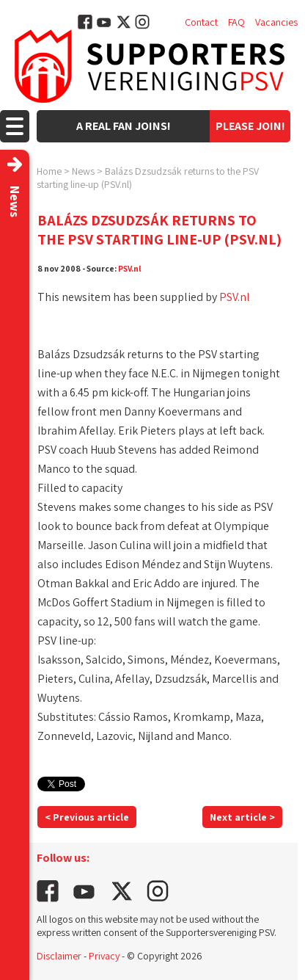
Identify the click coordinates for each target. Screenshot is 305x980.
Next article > (242, 817)
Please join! (250, 126)
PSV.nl (130, 268)
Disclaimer (59, 956)
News (83, 171)
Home (49, 171)
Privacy (104, 956)
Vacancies (276, 22)
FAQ (236, 22)
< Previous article (87, 817)
